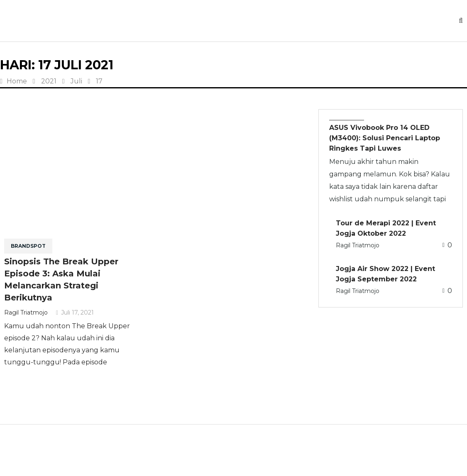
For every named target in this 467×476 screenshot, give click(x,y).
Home (13, 81)
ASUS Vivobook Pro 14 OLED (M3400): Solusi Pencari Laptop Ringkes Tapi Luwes (385, 138)
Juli (76, 81)
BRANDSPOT (28, 246)
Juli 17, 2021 (75, 312)
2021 (49, 81)
